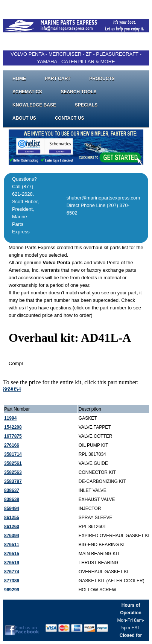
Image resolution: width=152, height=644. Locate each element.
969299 (12, 590)
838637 (12, 490)
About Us (24, 118)
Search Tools (78, 92)
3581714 (13, 454)
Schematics (27, 92)
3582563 (13, 472)
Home (19, 79)
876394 (12, 536)
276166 (12, 445)
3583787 (13, 481)
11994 (10, 418)
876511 (12, 545)
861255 (12, 518)
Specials (86, 105)
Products (102, 79)
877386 (12, 581)
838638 (12, 499)
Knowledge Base (34, 105)
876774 (12, 572)
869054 (12, 389)
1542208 (13, 427)
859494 (12, 509)
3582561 (13, 463)
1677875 (13, 436)
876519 (12, 563)
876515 (12, 554)
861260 (12, 527)
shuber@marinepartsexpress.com (103, 198)
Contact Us (70, 118)
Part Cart (58, 79)
